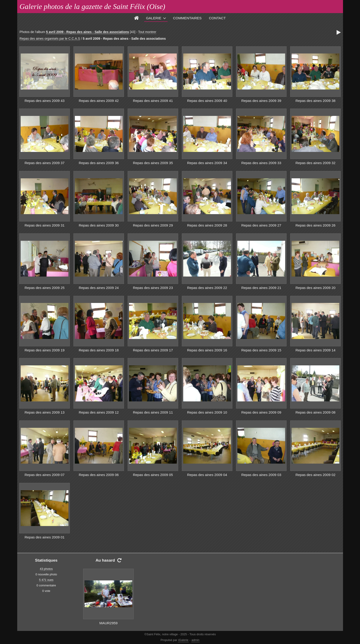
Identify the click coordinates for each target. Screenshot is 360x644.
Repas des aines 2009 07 (45, 475)
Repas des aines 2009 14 (315, 350)
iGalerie (183, 640)
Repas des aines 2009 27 (261, 225)
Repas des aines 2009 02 (315, 475)
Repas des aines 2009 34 (207, 163)
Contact (217, 18)
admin (195, 640)
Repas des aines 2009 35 (153, 163)
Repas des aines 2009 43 (45, 101)
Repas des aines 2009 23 (153, 288)
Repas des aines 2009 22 (207, 288)
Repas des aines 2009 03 (261, 475)
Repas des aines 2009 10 (207, 412)
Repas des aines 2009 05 (153, 475)
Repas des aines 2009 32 (315, 163)
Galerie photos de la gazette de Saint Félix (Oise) (92, 6)
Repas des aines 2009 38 (315, 101)
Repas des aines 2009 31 (45, 225)
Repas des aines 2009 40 (207, 101)
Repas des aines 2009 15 (261, 350)
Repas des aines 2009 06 (99, 475)
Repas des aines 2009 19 (45, 350)
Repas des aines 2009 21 (261, 288)
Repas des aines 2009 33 (261, 163)
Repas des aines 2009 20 (315, 288)
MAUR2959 (108, 623)
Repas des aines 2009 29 (153, 225)
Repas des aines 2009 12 (99, 412)
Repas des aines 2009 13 (45, 412)
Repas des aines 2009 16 (207, 350)
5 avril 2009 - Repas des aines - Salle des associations (87, 32)
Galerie (154, 18)
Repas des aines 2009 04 (207, 475)
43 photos (46, 569)
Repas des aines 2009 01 (45, 537)
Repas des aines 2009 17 (153, 350)
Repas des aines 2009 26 (315, 225)
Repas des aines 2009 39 (261, 101)
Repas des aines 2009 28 (207, 225)
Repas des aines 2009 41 (153, 101)
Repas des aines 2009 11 (153, 412)
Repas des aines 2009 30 (99, 225)
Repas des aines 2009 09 (261, 412)
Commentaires (187, 18)
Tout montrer (147, 32)
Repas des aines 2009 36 (99, 163)
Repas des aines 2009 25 (45, 288)
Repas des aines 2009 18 (99, 350)
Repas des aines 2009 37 (45, 163)
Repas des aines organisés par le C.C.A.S (50, 39)
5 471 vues (46, 580)
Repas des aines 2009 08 (315, 412)
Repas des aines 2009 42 (99, 101)
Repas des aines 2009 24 (99, 288)
